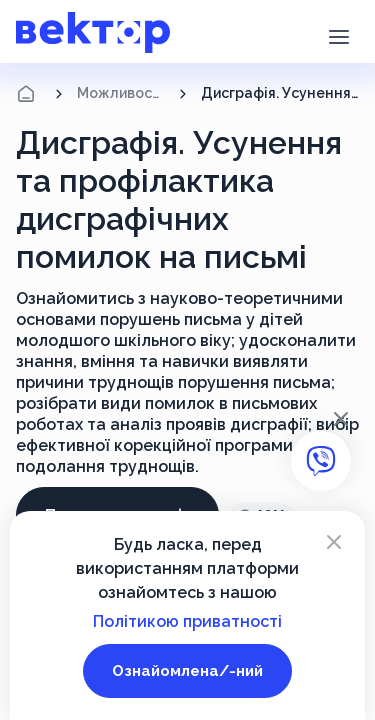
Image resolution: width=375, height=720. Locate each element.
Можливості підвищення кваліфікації (121, 93)
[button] (338, 35)
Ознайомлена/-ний (187, 671)
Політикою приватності (187, 621)
